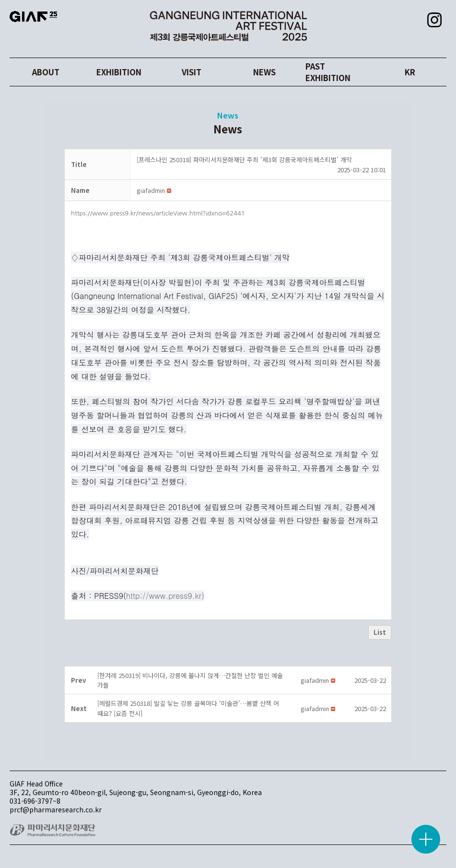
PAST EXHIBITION (337, 72)
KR (410, 72)
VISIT (192, 72)
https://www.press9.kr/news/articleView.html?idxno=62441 (158, 213)
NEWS (264, 72)
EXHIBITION (119, 72)
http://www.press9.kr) (165, 596)
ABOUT (46, 72)
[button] (151, 190)
